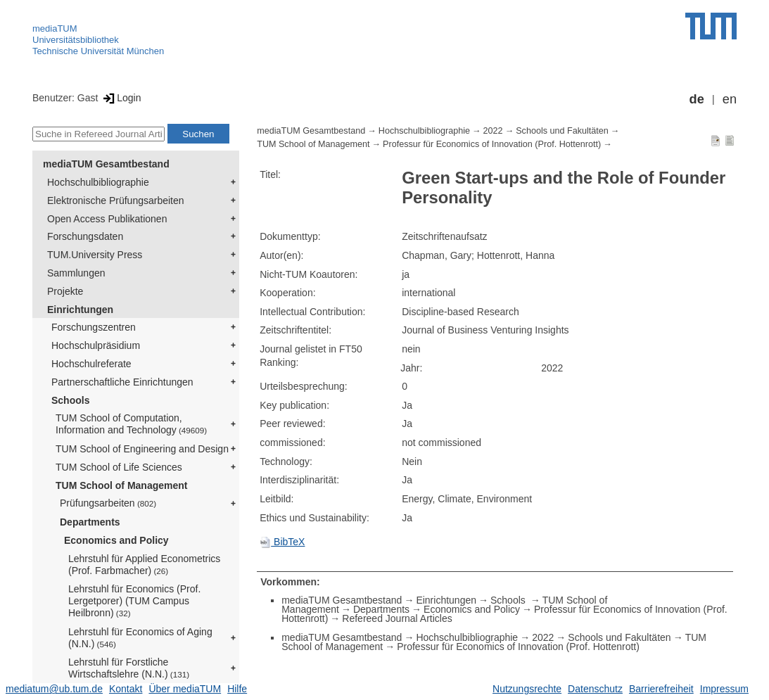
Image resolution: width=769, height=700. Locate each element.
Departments (90, 522)
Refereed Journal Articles (397, 618)
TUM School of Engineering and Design (142, 449)
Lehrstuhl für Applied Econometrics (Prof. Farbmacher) (144, 565)
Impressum (724, 689)
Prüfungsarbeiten (108, 503)
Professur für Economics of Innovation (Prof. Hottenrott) (492, 144)
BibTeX (282, 542)
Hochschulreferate (91, 364)
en (730, 99)
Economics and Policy (116, 540)
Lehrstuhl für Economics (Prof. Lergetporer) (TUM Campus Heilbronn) (134, 601)
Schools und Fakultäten (562, 131)
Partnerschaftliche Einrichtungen (122, 382)
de (697, 99)
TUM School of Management (121, 485)
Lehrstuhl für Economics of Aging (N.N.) (140, 638)
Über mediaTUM (185, 689)
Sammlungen (76, 273)
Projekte (65, 291)
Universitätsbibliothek (76, 40)
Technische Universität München (98, 51)
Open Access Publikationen (107, 219)
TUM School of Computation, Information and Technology (131, 424)
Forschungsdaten (85, 236)
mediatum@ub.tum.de (54, 689)
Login (121, 98)
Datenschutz (595, 689)
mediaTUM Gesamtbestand (106, 164)
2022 (493, 131)
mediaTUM (55, 28)
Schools (70, 400)
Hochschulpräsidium (96, 345)
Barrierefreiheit (661, 689)
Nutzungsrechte (527, 689)
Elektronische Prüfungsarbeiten (116, 201)
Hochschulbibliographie (98, 182)
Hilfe (237, 689)
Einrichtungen (80, 310)
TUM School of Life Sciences (119, 467)
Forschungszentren (94, 327)
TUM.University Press (95, 255)
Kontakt (126, 689)
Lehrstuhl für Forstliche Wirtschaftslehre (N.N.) (129, 668)
